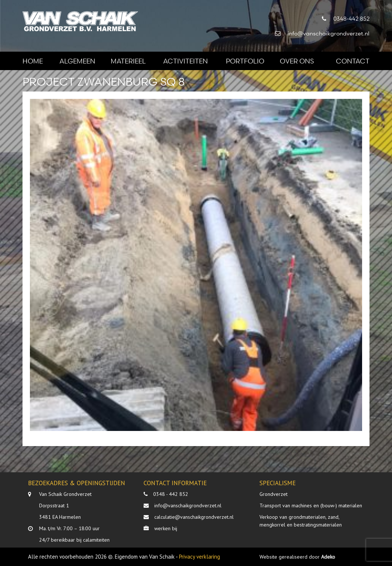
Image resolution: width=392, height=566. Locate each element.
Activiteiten (185, 61)
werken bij (166, 528)
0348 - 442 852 (171, 494)
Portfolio (245, 61)
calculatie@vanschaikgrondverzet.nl (194, 517)
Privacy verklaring (200, 557)
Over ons (297, 61)
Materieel (128, 61)
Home (33, 61)
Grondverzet (274, 494)
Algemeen (77, 61)
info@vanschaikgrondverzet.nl (188, 505)
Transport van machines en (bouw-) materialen (311, 505)
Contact (353, 61)
